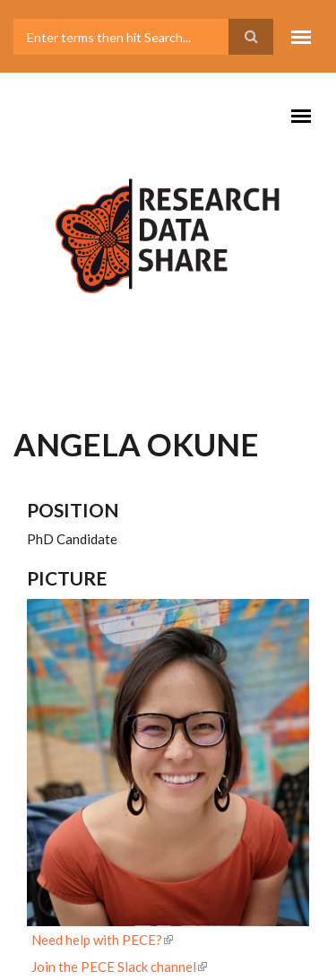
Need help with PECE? (102, 940)
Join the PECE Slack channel (119, 967)
